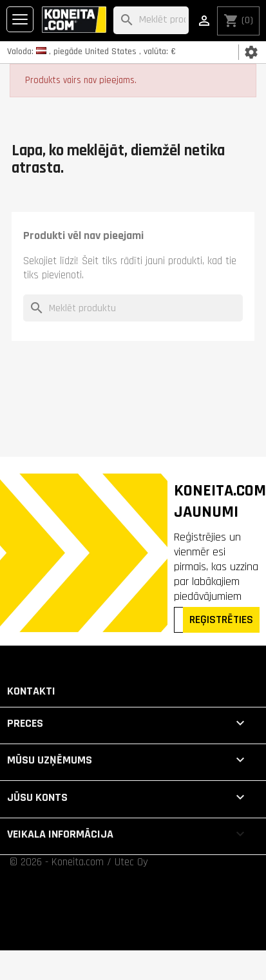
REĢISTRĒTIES (221, 620)
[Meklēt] (151, 20)
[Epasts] (180, 620)
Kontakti (31, 691)
